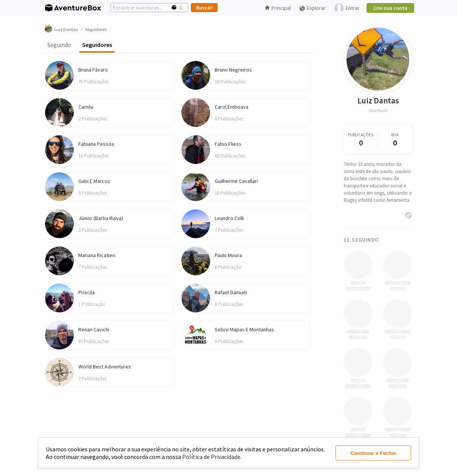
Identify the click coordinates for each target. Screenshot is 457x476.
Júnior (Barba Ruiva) (101, 218)
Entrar (347, 8)
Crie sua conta (390, 8)
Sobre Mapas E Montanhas (244, 329)
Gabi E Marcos (94, 181)
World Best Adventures (105, 367)
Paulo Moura (228, 255)
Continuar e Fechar (374, 453)
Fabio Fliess (228, 144)
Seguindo (59, 45)
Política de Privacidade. (212, 457)
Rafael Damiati (231, 292)
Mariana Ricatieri (97, 255)
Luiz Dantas (378, 101)
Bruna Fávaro (93, 70)
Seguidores (97, 45)
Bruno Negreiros (233, 70)
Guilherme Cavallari (236, 181)
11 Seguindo (361, 240)
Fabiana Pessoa (96, 144)
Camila (86, 107)
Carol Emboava (232, 107)
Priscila (87, 292)
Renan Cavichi (94, 329)
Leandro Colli (229, 218)
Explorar (312, 8)
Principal (278, 8)
